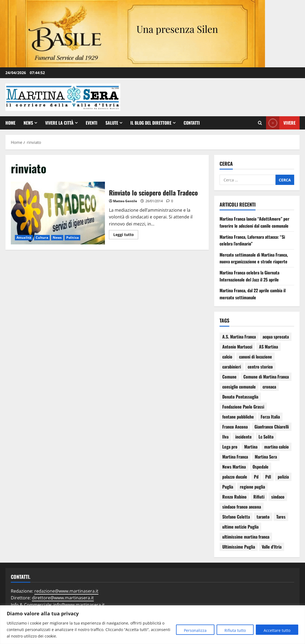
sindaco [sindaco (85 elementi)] (278, 497)
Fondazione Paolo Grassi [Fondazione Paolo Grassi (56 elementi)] (243, 407)
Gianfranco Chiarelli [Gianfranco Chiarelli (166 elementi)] (272, 427)
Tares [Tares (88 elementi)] (281, 517)
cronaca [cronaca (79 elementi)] (269, 387)
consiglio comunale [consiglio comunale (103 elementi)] (239, 387)
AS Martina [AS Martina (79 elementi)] (268, 347)
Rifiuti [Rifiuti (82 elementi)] (259, 497)
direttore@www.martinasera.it (63, 598)
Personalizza (195, 630)
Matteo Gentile (125, 201)
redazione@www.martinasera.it (66, 591)
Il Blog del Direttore (151, 123)
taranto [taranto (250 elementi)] (263, 517)
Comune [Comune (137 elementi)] (229, 377)
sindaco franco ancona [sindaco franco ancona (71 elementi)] (242, 507)
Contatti (192, 123)
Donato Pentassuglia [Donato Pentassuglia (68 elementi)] (240, 397)
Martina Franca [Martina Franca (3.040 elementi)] (235, 457)
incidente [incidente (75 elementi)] (243, 437)
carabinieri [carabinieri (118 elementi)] (232, 367)
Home (10, 123)
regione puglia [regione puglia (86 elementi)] (252, 487)
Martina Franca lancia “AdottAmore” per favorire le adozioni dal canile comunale (254, 222)
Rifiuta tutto (235, 630)
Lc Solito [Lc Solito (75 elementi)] (266, 437)
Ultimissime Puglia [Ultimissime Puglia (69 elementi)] (239, 547)
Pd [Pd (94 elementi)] (256, 477)
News (28, 123)
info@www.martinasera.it (79, 605)
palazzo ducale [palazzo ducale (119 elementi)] (235, 477)
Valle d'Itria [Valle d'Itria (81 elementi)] (272, 547)
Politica (72, 238)
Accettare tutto (277, 630)
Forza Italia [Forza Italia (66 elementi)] (270, 417)
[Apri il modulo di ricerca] (260, 123)
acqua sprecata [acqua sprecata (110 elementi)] (276, 337)
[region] (152, 625)
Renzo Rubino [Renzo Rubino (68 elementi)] (234, 497)
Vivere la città (59, 123)
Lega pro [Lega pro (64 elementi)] (230, 447)
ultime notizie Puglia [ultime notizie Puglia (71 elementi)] (240, 527)
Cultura (42, 238)
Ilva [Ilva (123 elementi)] (225, 437)
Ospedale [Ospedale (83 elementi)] (261, 467)
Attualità (24, 238)
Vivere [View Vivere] (281, 123)
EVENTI (92, 123)
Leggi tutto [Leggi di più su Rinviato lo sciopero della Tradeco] (126, 234)
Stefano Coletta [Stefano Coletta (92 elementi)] (236, 517)
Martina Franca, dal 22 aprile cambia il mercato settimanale (253, 294)
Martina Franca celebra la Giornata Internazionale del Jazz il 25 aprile (249, 276)
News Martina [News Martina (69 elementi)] (234, 467)
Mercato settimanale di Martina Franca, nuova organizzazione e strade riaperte (254, 258)
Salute (112, 123)
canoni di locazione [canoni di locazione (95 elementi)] (256, 357)
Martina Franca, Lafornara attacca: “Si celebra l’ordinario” (252, 240)
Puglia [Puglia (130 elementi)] (228, 487)
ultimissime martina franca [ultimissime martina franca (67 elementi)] (246, 537)
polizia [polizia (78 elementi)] (283, 477)
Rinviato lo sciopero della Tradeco (58, 213)
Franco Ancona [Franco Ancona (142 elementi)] (235, 427)
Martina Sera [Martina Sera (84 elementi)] (266, 457)
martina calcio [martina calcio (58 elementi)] (276, 447)
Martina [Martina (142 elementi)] (251, 447)
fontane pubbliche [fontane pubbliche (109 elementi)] (238, 417)
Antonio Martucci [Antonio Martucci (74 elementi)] (237, 347)
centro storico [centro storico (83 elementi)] (260, 367)
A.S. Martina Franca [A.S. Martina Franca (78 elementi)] (239, 337)
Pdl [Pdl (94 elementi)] (268, 477)
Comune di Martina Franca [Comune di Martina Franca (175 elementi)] (266, 377)
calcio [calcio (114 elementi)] (227, 357)
